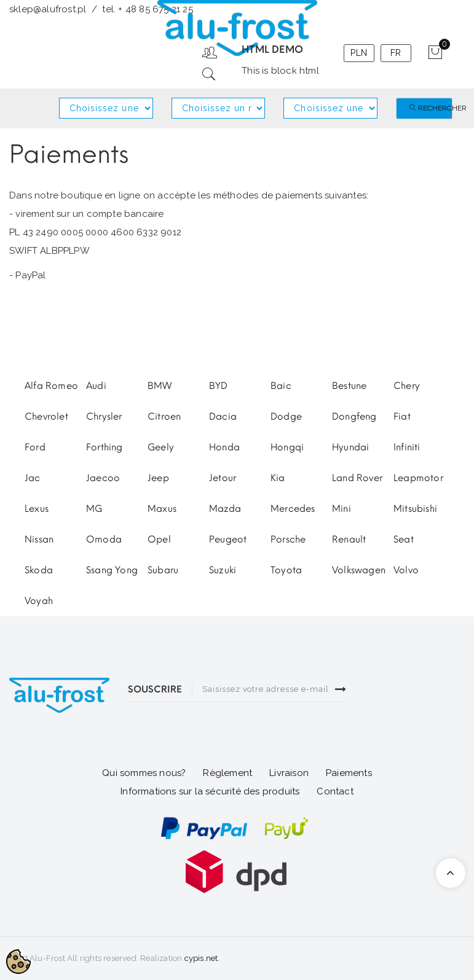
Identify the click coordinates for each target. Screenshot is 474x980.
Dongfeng (354, 417)
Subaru (163, 570)
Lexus (37, 509)
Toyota (286, 570)
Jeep (158, 478)
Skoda (39, 570)
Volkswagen (359, 570)
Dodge (286, 417)
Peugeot (228, 539)
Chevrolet (46, 417)
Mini (342, 509)
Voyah (39, 601)
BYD (219, 386)
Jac (33, 478)
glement (231, 773)
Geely (161, 447)
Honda (224, 447)
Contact (335, 791)
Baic (281, 386)
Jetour (223, 478)
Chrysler (104, 417)
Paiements (349, 773)
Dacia (223, 417)
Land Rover (357, 478)
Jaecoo (103, 478)
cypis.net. (202, 958)
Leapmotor (418, 478)
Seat (404, 539)
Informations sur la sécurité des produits (210, 791)
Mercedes (293, 509)
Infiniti (407, 447)
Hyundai (350, 447)
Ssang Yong (112, 570)
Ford (35, 447)
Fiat (402, 417)
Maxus (162, 509)
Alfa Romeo (51, 386)
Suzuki (223, 570)
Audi (96, 386)
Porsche (288, 539)
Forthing (105, 447)
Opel (159, 539)
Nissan (39, 539)
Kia (278, 478)
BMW (160, 386)
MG (94, 509)
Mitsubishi (415, 509)
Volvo (406, 570)
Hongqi (287, 447)
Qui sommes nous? (144, 773)
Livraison (289, 773)
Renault (349, 539)
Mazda (225, 509)
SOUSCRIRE (155, 689)
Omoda (104, 539)
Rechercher (431, 108)
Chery (407, 386)
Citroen (164, 417)
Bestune (349, 386)
